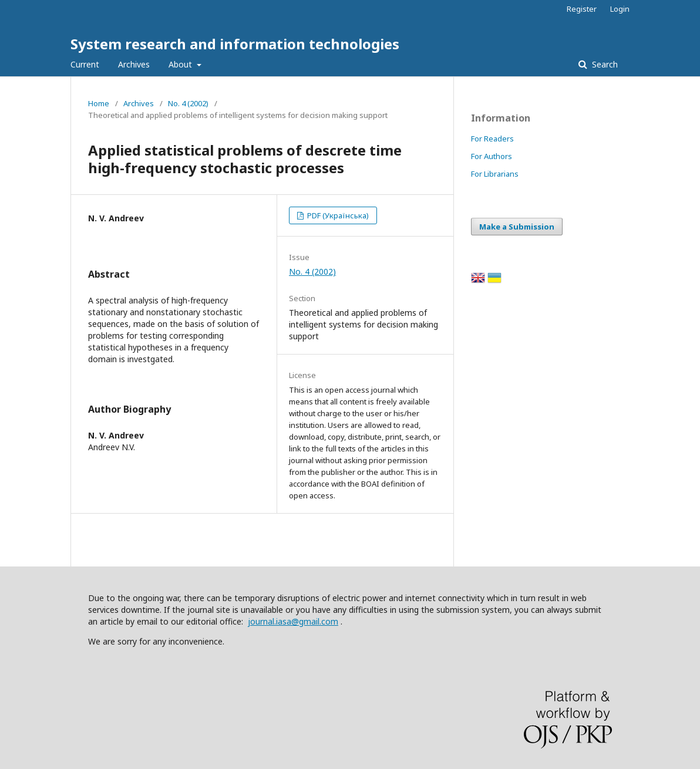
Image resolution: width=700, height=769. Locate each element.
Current (85, 64)
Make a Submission (517, 227)
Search (604, 64)
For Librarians (495, 174)
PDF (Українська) (337, 215)
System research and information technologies (235, 44)
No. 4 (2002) (188, 103)
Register (582, 9)
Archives (134, 64)
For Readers (492, 139)
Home (99, 103)
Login (620, 9)
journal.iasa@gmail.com (293, 621)
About (181, 64)
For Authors (492, 156)
